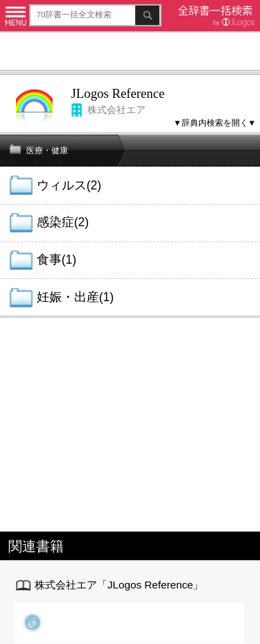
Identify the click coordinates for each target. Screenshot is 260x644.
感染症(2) (63, 222)
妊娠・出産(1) (75, 297)
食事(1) (57, 260)
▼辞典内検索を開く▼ (215, 122)
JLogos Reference (118, 93)
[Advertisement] (130, 53)
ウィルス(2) (69, 185)
